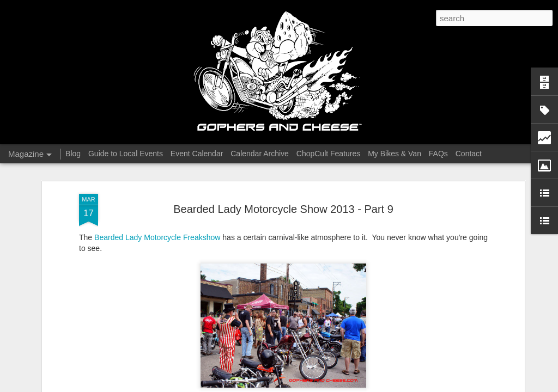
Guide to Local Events (126, 154)
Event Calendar (197, 154)
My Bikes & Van (395, 154)
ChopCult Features (329, 154)
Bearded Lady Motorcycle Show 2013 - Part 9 (283, 209)
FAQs (438, 154)
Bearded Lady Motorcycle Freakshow (157, 237)
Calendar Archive (260, 154)
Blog (73, 154)
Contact (469, 154)
